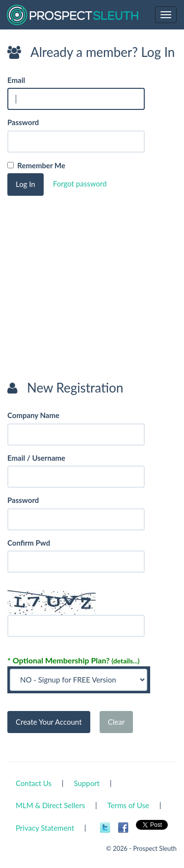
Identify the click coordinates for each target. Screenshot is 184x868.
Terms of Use (128, 805)
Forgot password (80, 184)
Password (23, 122)
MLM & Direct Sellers (50, 805)
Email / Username (36, 458)
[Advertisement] (81, 306)
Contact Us (34, 783)
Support (87, 783)
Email (16, 80)
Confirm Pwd (29, 543)
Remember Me (39, 165)
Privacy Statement (45, 828)
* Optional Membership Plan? (73, 660)
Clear (116, 722)
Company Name (33, 415)
